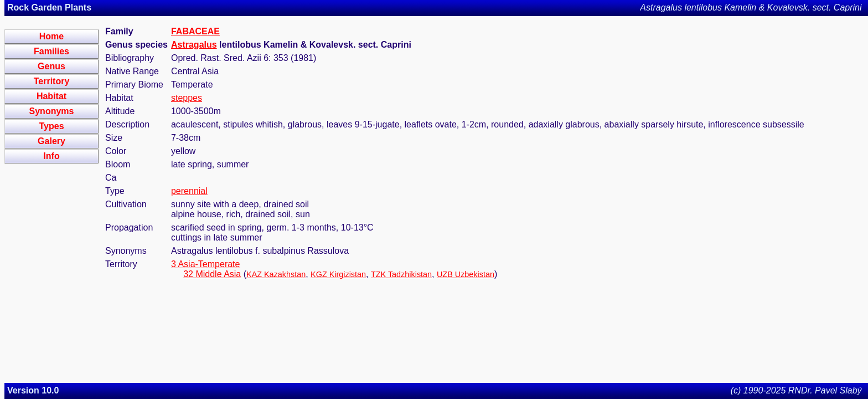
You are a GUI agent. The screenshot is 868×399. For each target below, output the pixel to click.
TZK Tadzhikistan (401, 274)
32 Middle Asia (212, 274)
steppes (187, 98)
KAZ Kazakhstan (276, 274)
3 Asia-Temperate (206, 264)
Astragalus (194, 45)
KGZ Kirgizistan (338, 274)
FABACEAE (195, 31)
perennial (189, 191)
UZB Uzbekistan (466, 274)
